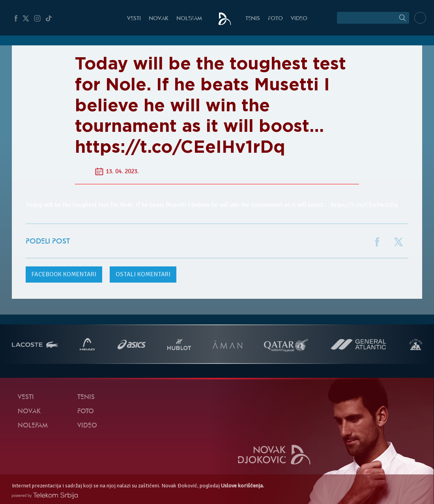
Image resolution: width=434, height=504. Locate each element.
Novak (159, 19)
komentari (64, 274)
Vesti (134, 19)
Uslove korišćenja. (242, 486)
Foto (275, 19)
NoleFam (189, 19)
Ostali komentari (143, 274)
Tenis (253, 19)
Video (299, 19)
